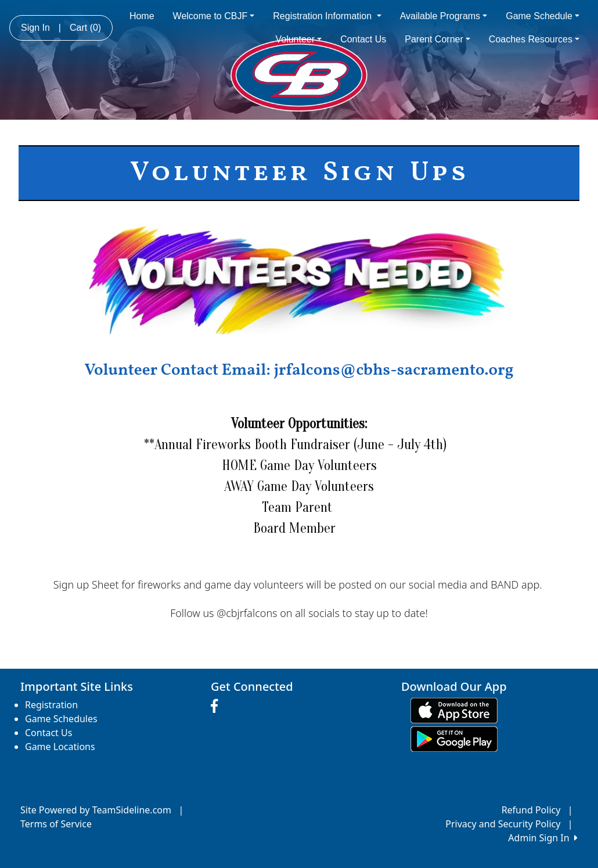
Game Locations (60, 747)
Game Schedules (61, 719)
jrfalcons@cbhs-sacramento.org (393, 370)
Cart (85, 28)
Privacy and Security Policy (503, 824)
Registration (51, 705)
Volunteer (298, 39)
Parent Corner (437, 39)
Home (142, 16)
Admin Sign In (543, 838)
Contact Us (363, 39)
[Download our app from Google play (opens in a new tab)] (454, 738)
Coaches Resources (534, 39)
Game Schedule (543, 16)
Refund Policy (531, 810)
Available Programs (444, 16)
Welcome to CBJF (214, 16)
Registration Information (327, 16)
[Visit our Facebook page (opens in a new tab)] (217, 706)
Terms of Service (56, 824)
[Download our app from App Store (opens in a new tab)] (454, 709)
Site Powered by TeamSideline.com (96, 810)
